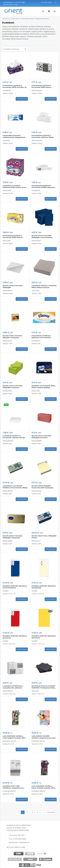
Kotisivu (6, 19)
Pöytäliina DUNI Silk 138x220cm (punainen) (15, 637)
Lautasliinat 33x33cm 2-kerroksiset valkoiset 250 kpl (14, 437)
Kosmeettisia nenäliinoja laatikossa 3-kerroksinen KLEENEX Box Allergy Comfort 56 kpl (43, 337)
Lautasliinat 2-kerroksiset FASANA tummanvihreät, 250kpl (15, 487)
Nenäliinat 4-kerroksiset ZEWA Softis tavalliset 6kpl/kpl (43, 387)
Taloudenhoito (27, 19)
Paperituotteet (42, 19)
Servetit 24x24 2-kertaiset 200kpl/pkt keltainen (13, 387)
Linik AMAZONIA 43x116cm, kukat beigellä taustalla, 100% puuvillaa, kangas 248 (14, 737)
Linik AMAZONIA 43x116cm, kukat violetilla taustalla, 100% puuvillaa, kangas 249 (43, 787)
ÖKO (6, 405)
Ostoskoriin (22, 99)
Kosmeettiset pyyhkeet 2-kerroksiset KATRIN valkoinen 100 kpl (43, 187)
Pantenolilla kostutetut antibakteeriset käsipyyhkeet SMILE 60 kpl (14, 136)
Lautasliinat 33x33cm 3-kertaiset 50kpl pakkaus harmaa (44, 286)
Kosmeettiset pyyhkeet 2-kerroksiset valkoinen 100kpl (43, 136)
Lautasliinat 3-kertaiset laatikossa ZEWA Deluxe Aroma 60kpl (15, 187)
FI (55, 2)
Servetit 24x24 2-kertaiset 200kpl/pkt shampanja (13, 537)
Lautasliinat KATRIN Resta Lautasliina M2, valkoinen (13, 687)
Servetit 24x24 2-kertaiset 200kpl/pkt (13, 286)
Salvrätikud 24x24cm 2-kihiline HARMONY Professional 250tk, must (43, 687)
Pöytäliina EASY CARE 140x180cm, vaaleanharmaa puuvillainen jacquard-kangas (14, 787)
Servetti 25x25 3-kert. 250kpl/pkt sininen (44, 537)
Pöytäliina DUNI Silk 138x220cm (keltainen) (44, 637)
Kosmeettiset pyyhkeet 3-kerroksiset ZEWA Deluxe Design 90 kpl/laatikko (13, 237)
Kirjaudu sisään (47, 2)
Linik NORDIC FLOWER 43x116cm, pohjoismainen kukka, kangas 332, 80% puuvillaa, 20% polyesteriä (44, 737)
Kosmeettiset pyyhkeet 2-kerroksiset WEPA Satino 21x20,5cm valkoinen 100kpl (42, 86)
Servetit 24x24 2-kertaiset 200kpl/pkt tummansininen (42, 236)
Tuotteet (15, 19)
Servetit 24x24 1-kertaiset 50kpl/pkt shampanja (12, 337)
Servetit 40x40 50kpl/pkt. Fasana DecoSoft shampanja (42, 487)
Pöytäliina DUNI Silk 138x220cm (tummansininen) (15, 587)
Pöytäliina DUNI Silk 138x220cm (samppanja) (44, 587)
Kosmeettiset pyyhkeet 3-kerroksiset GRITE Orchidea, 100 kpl (15, 86)
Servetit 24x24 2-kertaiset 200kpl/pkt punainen (41, 437)
